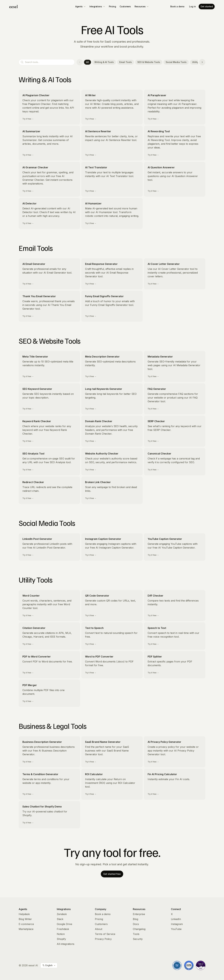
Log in (192, 6)
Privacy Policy (103, 939)
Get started (207, 6)
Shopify (61, 939)
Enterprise (139, 914)
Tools (136, 934)
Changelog (139, 929)
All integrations (66, 944)
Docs (136, 924)
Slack (60, 919)
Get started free (112, 874)
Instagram (177, 924)
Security (138, 939)
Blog (135, 919)
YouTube (176, 929)
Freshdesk (63, 929)
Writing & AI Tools (104, 62)
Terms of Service (105, 934)
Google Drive (64, 924)
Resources (142, 6)
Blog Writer (25, 919)
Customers (125, 6)
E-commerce (26, 924)
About (99, 929)
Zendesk (62, 914)
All (87, 62)
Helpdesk (24, 914)
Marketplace (26, 929)
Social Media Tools (176, 62)
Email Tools (126, 62)
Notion (61, 934)
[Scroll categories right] (202, 62)
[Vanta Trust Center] (201, 965)
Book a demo (177, 6)
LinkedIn (176, 919)
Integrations (97, 6)
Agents (80, 6)
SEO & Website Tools (149, 62)
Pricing (112, 6)
